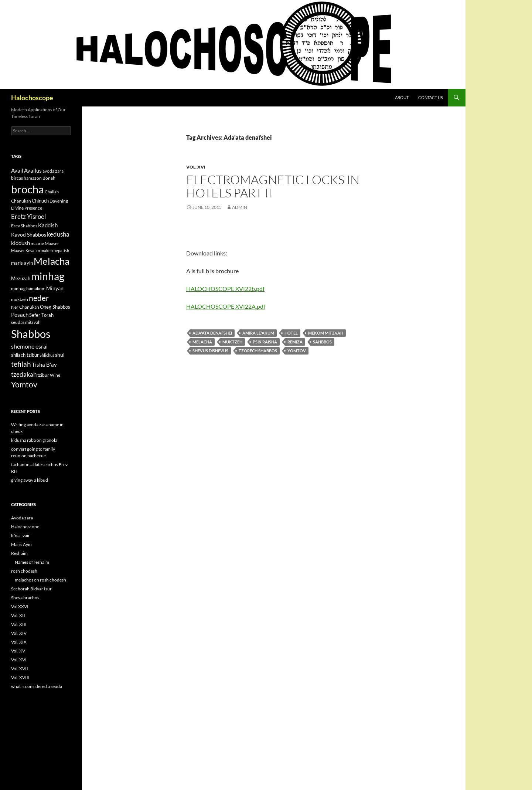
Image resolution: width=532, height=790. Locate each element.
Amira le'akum (258, 333)
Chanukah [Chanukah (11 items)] (21, 201)
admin (240, 207)
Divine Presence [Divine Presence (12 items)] (27, 208)
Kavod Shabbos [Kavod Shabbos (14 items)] (29, 235)
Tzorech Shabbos (258, 351)
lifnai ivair (21, 535)
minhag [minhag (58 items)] (48, 276)
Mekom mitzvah (326, 333)
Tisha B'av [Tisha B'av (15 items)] (44, 365)
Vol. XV (18, 651)
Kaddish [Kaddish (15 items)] (48, 225)
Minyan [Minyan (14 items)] (55, 288)
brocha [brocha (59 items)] (28, 189)
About (402, 97)
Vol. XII (18, 615)
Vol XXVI (20, 606)
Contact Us (431, 97)
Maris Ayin (21, 544)
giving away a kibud (30, 480)
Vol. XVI (196, 167)
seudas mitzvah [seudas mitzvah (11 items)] (26, 322)
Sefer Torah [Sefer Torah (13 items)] (41, 315)
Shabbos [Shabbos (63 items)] (31, 334)
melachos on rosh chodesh (40, 580)
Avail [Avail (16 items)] (17, 170)
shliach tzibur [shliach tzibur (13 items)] (25, 355)
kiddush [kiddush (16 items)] (21, 243)
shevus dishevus (210, 351)
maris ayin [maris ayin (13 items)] (22, 263)
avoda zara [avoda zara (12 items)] (53, 171)
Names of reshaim (32, 562)
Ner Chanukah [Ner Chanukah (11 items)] (25, 307)
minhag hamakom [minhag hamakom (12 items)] (28, 289)
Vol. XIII (19, 624)
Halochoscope (32, 98)
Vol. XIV (19, 633)
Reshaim (19, 553)
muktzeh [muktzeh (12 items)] (20, 299)
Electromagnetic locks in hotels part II (273, 186)
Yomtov (297, 351)
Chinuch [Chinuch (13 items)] (40, 201)
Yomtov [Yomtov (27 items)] (24, 384)
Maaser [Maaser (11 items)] (52, 243)
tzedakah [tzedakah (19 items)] (24, 374)
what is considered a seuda (37, 686)
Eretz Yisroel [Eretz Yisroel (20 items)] (28, 216)
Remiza (295, 342)
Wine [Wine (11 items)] (55, 375)
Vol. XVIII (20, 677)
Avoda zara (22, 518)
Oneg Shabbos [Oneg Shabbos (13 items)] (55, 307)
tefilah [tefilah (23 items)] (21, 364)
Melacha (202, 342)
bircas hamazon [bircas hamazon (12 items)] (26, 178)
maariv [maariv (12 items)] (37, 243)
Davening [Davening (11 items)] (59, 201)
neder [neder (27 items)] (39, 298)
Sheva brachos (25, 598)
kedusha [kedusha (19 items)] (58, 234)
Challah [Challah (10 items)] (52, 192)
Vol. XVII (20, 669)
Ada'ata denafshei (212, 333)
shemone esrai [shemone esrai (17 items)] (29, 346)
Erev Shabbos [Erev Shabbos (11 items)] (24, 226)
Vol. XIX (19, 642)
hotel (291, 333)
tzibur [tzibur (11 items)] (43, 375)
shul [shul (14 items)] (60, 355)
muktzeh (232, 342)
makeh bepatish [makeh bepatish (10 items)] (55, 250)
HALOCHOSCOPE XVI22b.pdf (225, 289)
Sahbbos (322, 342)
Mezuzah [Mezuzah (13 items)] (21, 278)
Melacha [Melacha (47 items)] (52, 261)
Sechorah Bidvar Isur (31, 589)
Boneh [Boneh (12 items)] (49, 178)
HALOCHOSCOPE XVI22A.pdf (226, 306)
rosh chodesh (24, 571)
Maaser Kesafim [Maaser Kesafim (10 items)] (25, 250)
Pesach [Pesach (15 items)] (20, 315)
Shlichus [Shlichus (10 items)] (47, 355)
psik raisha (265, 342)
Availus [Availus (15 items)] (33, 171)
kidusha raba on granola (34, 440)
